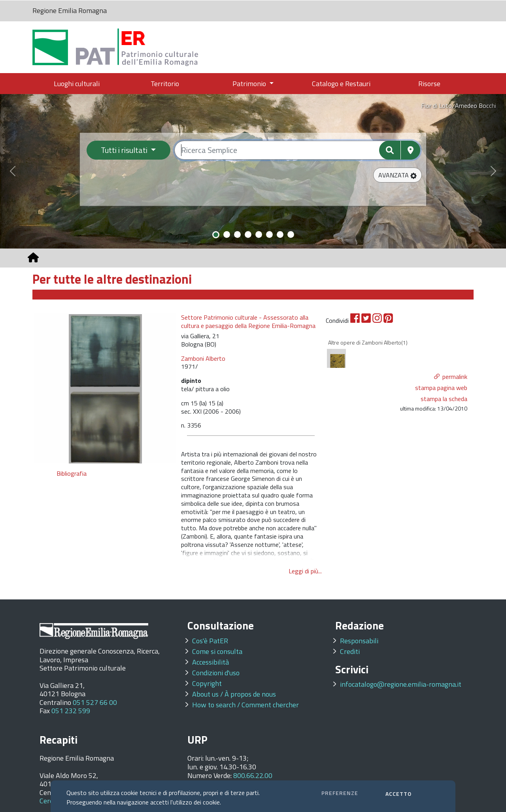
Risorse (429, 84)
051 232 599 (71, 711)
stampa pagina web (441, 388)
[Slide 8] (291, 235)
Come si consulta (217, 651)
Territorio (165, 84)
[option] (105, 388)
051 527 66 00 (95, 702)
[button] (397, 175)
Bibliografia (73, 473)
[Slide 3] (237, 235)
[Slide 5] (259, 235)
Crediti (350, 651)
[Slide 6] (269, 235)
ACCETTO (398, 794)
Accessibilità (211, 662)
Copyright (207, 683)
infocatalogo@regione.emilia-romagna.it (401, 684)
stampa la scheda (444, 399)
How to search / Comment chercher (245, 705)
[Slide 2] (227, 235)
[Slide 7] (280, 235)
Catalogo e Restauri (341, 84)
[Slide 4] (248, 235)
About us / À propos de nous (234, 694)
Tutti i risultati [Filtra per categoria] (125, 150)
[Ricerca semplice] (297, 150)
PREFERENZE (340, 793)
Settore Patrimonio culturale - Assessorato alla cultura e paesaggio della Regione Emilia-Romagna (248, 322)
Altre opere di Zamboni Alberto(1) (368, 342)
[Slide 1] (216, 235)
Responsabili (359, 641)
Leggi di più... (305, 571)
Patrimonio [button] (250, 84)
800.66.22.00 (253, 775)
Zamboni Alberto (203, 358)
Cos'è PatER (210, 641)
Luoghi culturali (77, 84)
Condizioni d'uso (216, 673)
